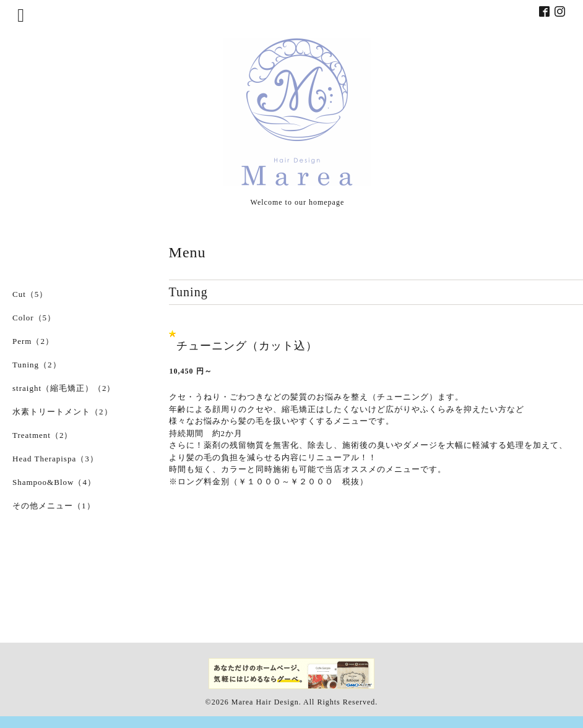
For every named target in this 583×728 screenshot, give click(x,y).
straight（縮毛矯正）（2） (64, 388)
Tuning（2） (37, 365)
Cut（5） (30, 294)
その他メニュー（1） (54, 506)
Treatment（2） (42, 435)
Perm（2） (33, 341)
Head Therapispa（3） (55, 459)
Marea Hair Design (265, 702)
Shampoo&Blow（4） (54, 482)
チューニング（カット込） (247, 346)
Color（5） (34, 318)
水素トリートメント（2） (63, 412)
